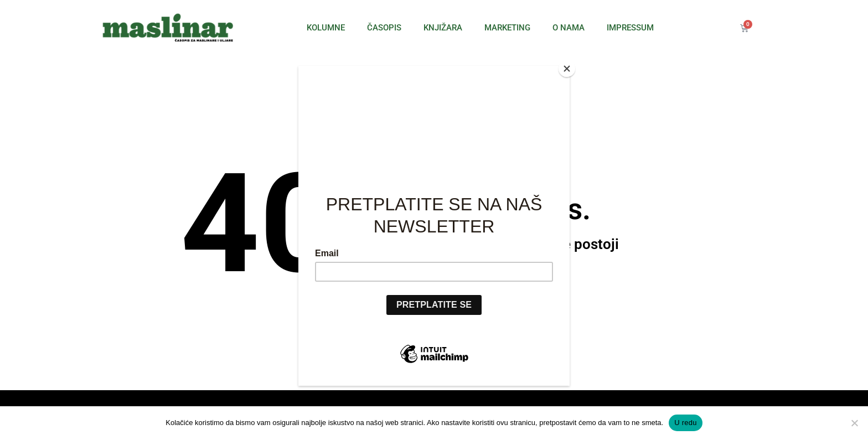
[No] (854, 423)
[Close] (567, 69)
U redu (686, 423)
